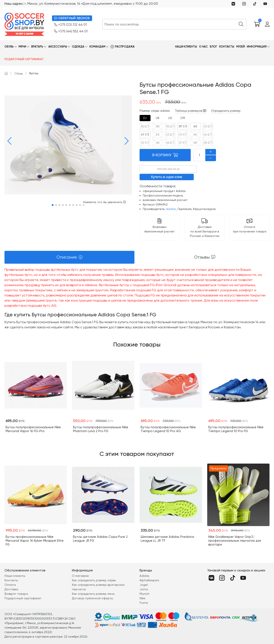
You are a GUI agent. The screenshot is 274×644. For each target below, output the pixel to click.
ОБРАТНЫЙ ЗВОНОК (72, 18)
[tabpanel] (137, 298)
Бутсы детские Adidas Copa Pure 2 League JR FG (100, 539)
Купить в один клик (167, 177)
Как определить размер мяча (93, 594)
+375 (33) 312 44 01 (70, 25)
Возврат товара (16, 594)
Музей (241, 47)
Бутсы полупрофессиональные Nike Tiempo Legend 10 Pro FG (236, 429)
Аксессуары (58, 47)
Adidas (171, 209)
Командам (97, 47)
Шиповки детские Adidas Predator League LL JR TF (168, 539)
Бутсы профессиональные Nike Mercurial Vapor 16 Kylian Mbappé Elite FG (35, 541)
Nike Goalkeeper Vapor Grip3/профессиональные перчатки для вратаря (235, 541)
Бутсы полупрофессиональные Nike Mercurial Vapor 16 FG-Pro (33, 429)
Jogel (144, 585)
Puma (144, 603)
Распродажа (125, 47)
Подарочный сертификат (24, 59)
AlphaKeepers (149, 580)
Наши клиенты (186, 47)
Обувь (9, 47)
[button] (9, 141)
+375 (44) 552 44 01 (71, 31)
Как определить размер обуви (94, 580)
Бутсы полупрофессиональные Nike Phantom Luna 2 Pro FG (101, 429)
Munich (144, 594)
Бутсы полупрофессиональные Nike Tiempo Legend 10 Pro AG (168, 429)
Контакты (227, 47)
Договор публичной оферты (92, 598)
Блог (213, 47)
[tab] (145, 118)
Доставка (11, 589)
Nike (142, 598)
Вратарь (37, 47)
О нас (203, 47)
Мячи (22, 47)
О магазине (80, 576)
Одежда (78, 47)
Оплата (10, 585)
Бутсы (34, 73)
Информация (257, 47)
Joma (144, 589)
